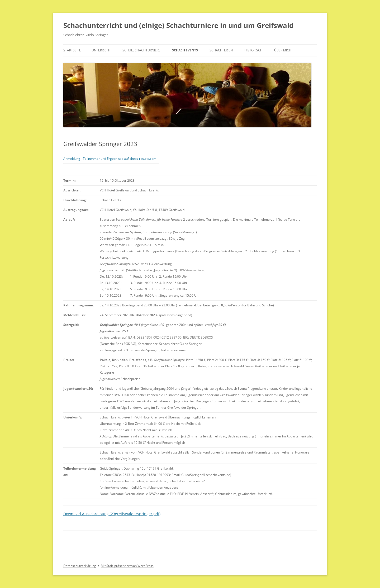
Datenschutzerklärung (80, 566)
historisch (253, 50)
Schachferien (221, 50)
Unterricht (101, 50)
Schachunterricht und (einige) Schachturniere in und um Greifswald (178, 25)
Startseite (72, 50)
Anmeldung (72, 159)
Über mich (283, 50)
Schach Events (185, 50)
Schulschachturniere (141, 50)
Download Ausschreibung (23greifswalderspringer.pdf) (112, 514)
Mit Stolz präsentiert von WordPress (127, 566)
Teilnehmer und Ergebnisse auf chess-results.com (120, 159)
